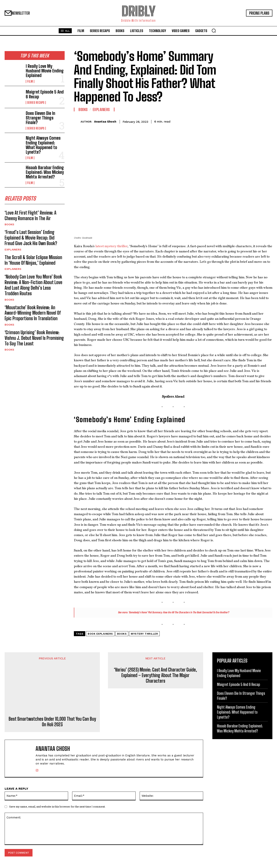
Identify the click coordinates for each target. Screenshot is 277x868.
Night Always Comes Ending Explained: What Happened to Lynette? (43, 145)
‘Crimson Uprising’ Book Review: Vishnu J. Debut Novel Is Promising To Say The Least (34, 339)
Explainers (13, 250)
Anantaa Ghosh (105, 122)
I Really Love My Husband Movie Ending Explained (45, 71)
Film (30, 81)
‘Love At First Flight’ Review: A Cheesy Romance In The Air (30, 216)
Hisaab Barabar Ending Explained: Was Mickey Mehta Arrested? (45, 172)
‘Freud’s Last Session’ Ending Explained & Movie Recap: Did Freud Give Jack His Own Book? (31, 239)
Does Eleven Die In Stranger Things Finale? (40, 118)
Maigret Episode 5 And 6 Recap (45, 94)
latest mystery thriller (111, 246)
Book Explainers (100, 634)
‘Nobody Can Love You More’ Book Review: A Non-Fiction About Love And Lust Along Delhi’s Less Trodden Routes (33, 286)
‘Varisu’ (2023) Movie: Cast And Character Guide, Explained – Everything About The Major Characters (155, 675)
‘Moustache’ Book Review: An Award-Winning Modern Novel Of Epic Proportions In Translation (33, 314)
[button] (214, 31)
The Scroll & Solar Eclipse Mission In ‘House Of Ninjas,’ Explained (33, 261)
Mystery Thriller (144, 634)
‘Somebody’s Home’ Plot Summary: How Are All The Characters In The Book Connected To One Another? (179, 612)
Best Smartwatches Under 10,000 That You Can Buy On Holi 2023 (52, 722)
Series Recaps (36, 103)
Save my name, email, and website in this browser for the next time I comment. (57, 807)
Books (9, 225)
